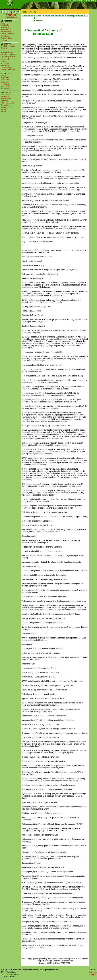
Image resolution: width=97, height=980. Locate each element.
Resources (83, 16)
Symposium (5, 105)
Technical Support (93, 973)
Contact (86, 1)
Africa (3, 23)
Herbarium (4, 101)
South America (6, 32)
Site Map (93, 1)
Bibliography (71, 16)
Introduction (28, 16)
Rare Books (5, 80)
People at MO (5, 96)
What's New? (5, 94)
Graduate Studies (7, 53)
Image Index (5, 78)
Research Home (70, 1)
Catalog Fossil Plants (8, 70)
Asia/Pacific (5, 25)
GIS (2, 50)
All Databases (6, 89)
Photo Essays (5, 36)
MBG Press (5, 63)
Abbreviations (57, 16)
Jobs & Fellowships (7, 103)
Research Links (6, 107)
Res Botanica (5, 86)
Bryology (4, 48)
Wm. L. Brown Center (8, 46)
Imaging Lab (5, 59)
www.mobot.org (10, 8)
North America (6, 29)
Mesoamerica (5, 27)
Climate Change (6, 68)
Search (80, 1)
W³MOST (4, 76)
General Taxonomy (7, 34)
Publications (5, 66)
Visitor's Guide (6, 99)
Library (3, 61)
